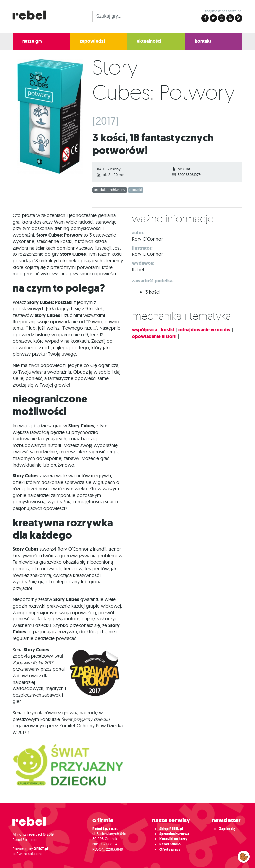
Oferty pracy (170, 850)
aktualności (149, 41)
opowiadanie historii (154, 337)
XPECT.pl (41, 849)
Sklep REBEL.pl (171, 829)
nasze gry (32, 41)
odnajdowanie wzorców (205, 330)
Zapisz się (227, 829)
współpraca (145, 330)
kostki (168, 330)
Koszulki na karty (173, 839)
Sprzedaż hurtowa (174, 834)
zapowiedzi (92, 41)
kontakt (203, 41)
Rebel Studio (170, 844)
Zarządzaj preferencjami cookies (244, 855)
